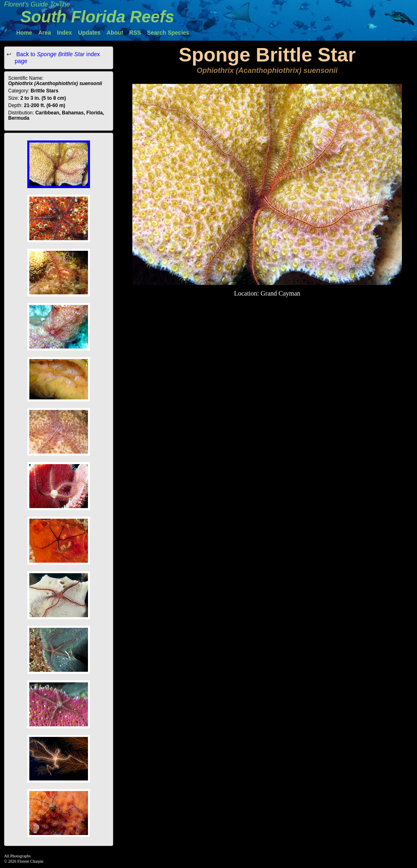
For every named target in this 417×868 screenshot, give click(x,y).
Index (65, 33)
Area (45, 33)
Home (24, 33)
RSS (135, 33)
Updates (89, 33)
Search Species (168, 33)
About (115, 33)
